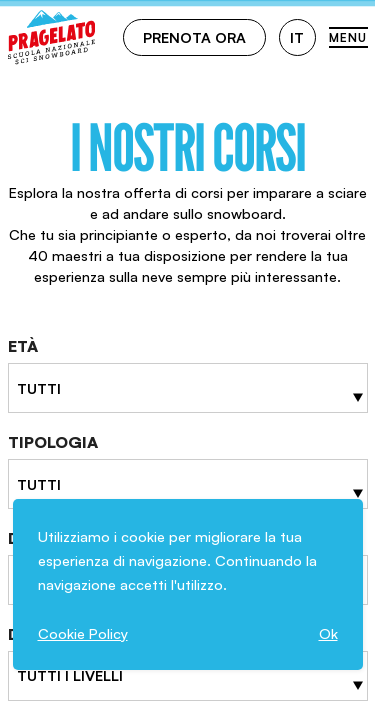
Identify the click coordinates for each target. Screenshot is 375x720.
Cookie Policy (83, 633)
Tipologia (53, 442)
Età (23, 346)
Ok (328, 633)
